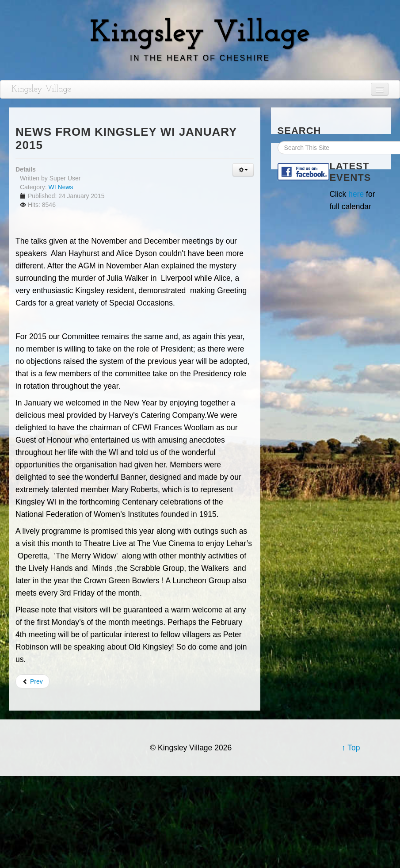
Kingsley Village (42, 89)
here (356, 194)
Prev (32, 681)
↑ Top (351, 748)
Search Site (278, 141)
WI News (61, 187)
